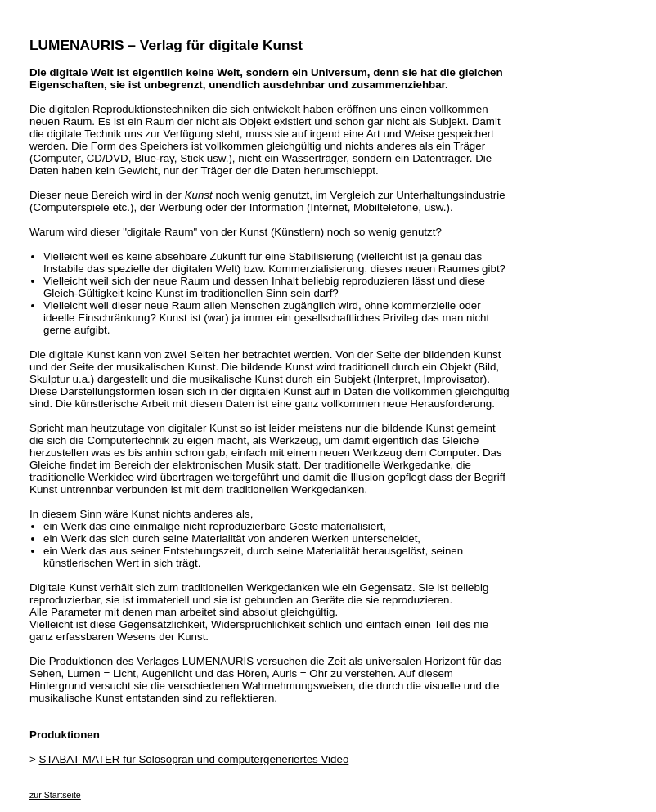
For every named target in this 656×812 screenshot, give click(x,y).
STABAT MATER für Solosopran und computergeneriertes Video (194, 759)
